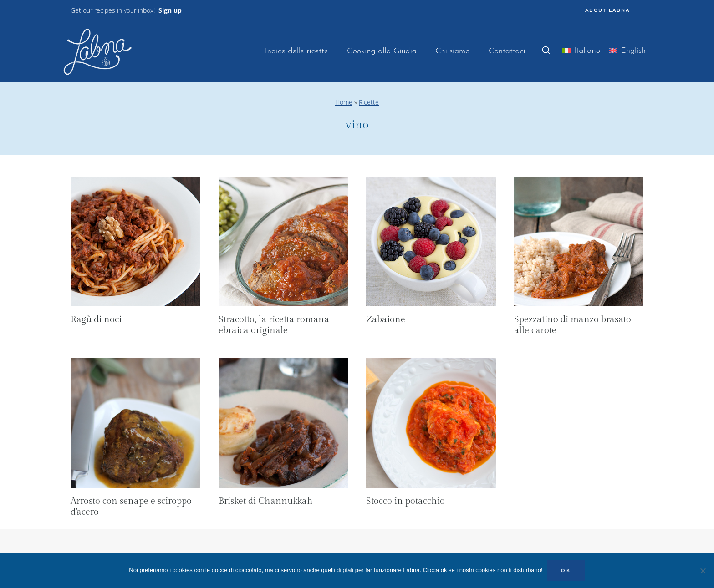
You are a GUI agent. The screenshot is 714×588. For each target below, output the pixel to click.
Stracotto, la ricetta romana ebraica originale (274, 325)
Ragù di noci (96, 319)
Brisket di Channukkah (266, 501)
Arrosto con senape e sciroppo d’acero (131, 507)
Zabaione (386, 319)
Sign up (170, 10)
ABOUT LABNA (607, 10)
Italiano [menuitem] (587, 51)
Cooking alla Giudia (382, 51)
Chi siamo (452, 51)
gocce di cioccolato (237, 570)
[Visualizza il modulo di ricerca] (546, 51)
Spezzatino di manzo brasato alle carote (573, 325)
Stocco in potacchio (405, 501)
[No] (703, 571)
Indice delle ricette (297, 51)
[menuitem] (581, 53)
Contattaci (507, 51)
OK (566, 570)
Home (344, 102)
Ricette (369, 102)
